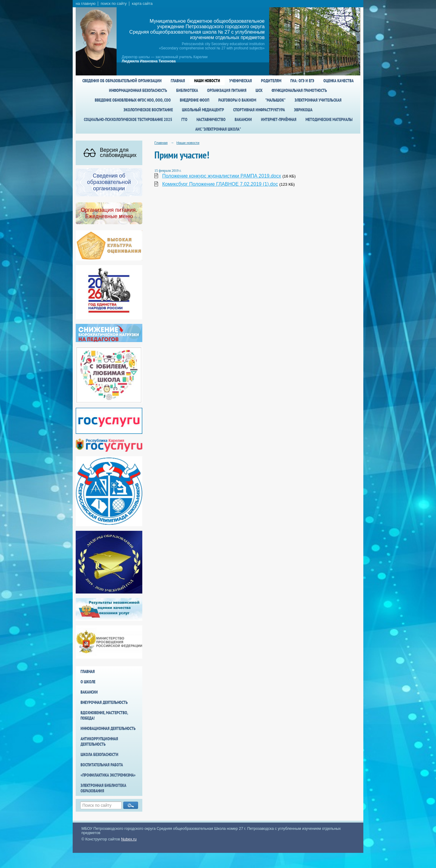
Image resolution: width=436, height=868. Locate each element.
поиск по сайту (114, 4)
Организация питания (227, 90)
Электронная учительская (318, 100)
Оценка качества (339, 81)
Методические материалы (329, 119)
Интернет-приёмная (279, 119)
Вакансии (243, 119)
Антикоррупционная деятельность (99, 741)
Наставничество (211, 119)
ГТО (184, 119)
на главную (86, 4)
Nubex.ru (129, 839)
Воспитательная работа (102, 765)
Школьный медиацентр (203, 110)
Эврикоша (303, 110)
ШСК (259, 90)
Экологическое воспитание (148, 110)
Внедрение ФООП (195, 100)
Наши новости (207, 81)
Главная (178, 81)
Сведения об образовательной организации (122, 81)
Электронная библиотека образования (103, 788)
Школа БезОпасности (99, 754)
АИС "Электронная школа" (218, 129)
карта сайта (142, 4)
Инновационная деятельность (108, 728)
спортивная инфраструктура (259, 110)
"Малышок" (275, 100)
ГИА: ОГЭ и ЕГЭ (302, 81)
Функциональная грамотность (299, 90)
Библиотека (187, 90)
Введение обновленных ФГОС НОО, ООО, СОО (133, 100)
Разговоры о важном (237, 100)
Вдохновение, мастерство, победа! (104, 715)
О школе (88, 682)
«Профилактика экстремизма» (108, 775)
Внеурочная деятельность (104, 702)
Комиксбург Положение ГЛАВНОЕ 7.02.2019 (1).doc (220, 184)
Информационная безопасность (138, 90)
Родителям (271, 81)
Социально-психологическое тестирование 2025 (128, 119)
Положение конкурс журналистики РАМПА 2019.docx (222, 176)
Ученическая (241, 81)
